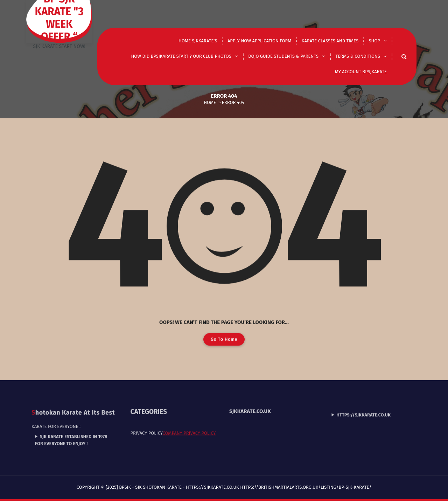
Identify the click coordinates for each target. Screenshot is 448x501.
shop (374, 41)
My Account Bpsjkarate (361, 72)
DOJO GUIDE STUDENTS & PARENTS (283, 56)
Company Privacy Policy (189, 419)
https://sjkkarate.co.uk (363, 400)
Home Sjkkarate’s (198, 41)
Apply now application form (259, 41)
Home (210, 102)
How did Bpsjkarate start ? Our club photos (181, 56)
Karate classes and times (330, 41)
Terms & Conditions (358, 56)
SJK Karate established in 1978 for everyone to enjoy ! (71, 426)
